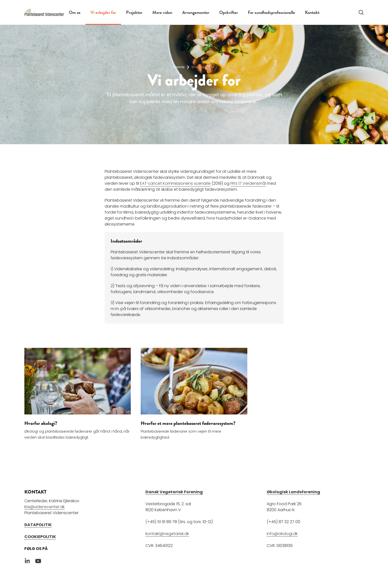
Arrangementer (196, 12)
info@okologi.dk (282, 533)
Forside (179, 67)
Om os (75, 12)
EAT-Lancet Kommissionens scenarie (175, 183)
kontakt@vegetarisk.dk (167, 533)
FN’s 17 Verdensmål (248, 183)
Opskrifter (229, 12)
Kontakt (312, 12)
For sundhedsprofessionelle (271, 12)
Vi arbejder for (103, 12)
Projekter (134, 12)
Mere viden (162, 12)
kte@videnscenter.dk (44, 507)
